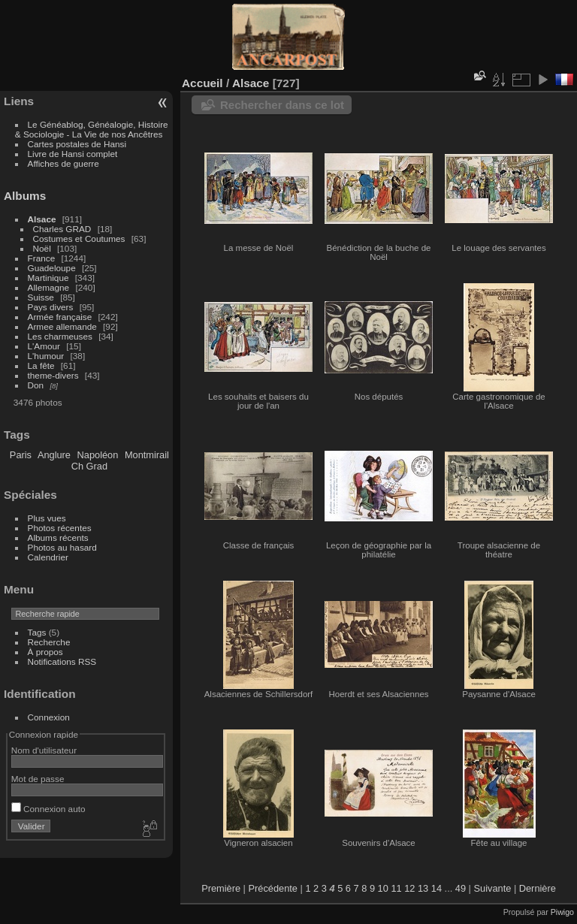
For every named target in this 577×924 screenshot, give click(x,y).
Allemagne (49, 287)
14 (437, 888)
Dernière (538, 888)
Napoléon (98, 455)
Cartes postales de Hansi (77, 144)
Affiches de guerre (63, 163)
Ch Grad (89, 466)
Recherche (49, 642)
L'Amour (44, 346)
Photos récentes (60, 528)
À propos (45, 652)
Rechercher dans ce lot (282, 105)
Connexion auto (48, 809)
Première (221, 888)
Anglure (54, 455)
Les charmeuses (60, 336)
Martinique (48, 278)
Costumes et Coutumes (79, 239)
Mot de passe (38, 779)
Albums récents (58, 537)
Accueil (202, 83)
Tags (37, 632)
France (42, 258)
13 (423, 888)
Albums (25, 196)
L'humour (46, 356)
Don (36, 385)
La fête (41, 365)
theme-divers (53, 375)
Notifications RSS (62, 661)
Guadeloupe (52, 268)
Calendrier (48, 557)
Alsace (42, 219)
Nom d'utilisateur (44, 750)
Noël (42, 248)
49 (461, 888)
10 (383, 888)
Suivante (493, 888)
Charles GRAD (62, 229)
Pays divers (51, 307)
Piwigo (562, 912)
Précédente (273, 888)
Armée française (60, 317)
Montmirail (147, 455)
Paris (21, 455)
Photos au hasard (62, 547)
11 (396, 888)
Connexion (49, 717)
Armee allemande (62, 326)
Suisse (41, 297)
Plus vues (47, 518)
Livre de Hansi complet (73, 154)
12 (409, 888)
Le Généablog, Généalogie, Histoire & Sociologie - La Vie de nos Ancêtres (92, 129)
